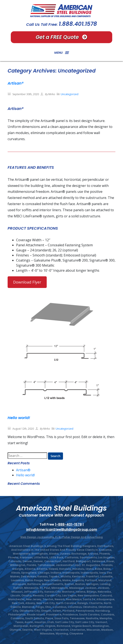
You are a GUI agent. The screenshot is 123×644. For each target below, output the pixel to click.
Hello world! (19, 418)
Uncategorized (70, 94)
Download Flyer (27, 282)
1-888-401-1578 (68, 524)
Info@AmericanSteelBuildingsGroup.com (62, 530)
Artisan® (16, 83)
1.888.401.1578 (78, 24)
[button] (59, 53)
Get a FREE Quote (61, 37)
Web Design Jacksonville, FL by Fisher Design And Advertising (61, 537)
